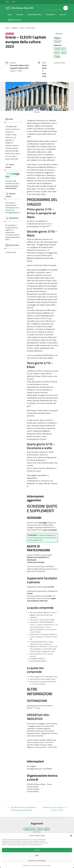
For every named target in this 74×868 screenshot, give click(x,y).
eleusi (57, 53)
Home (10, 14)
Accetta (37, 850)
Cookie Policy (26, 865)
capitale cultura (60, 49)
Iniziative (15, 28)
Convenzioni (50, 14)
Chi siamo (20, 14)
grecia (64, 53)
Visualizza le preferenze (37, 861)
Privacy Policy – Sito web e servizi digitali (40, 865)
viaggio (57, 57)
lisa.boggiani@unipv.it (13, 212)
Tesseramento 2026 (34, 14)
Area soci (63, 14)
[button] (71, 835)
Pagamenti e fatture (14, 20)
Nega (37, 855)
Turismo (57, 41)
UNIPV (13, 2)
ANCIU (7, 2)
